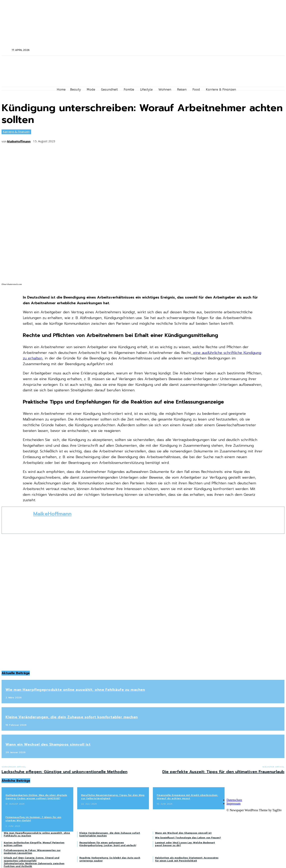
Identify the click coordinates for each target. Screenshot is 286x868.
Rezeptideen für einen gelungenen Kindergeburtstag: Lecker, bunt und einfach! (108, 844)
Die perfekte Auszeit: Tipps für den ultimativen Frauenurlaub (223, 772)
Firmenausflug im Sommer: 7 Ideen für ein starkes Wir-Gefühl (33, 819)
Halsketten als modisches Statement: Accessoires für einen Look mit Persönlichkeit (187, 859)
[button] (6, 50)
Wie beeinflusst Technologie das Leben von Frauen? (188, 838)
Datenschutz (234, 800)
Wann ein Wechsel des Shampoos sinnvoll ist (48, 744)
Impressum (234, 803)
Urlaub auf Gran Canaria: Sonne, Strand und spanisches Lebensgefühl (32, 859)
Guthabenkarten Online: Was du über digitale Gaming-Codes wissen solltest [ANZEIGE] (36, 797)
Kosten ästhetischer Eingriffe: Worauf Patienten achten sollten (34, 844)
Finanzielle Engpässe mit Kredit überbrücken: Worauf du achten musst (187, 797)
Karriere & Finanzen (16, 132)
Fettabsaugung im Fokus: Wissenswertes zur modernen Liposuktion (32, 852)
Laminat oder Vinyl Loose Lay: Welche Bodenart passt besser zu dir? (185, 844)
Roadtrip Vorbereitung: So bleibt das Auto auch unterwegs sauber (110, 859)
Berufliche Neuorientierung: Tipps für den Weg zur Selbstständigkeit (113, 797)
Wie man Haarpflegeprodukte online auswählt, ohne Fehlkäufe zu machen (75, 690)
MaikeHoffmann (19, 141)
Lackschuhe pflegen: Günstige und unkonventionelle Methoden (65, 772)
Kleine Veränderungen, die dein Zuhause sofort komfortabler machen (72, 717)
